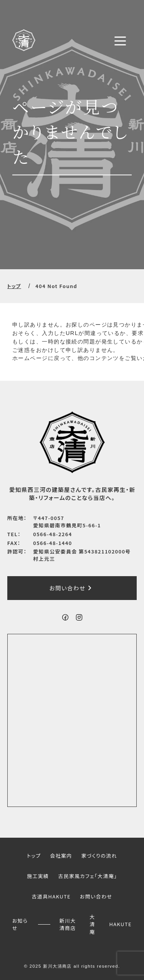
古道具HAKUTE (51, 896)
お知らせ (20, 924)
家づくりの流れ (99, 856)
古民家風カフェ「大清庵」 (87, 876)
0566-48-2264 (52, 534)
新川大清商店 (68, 924)
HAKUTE (120, 924)
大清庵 (92, 924)
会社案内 (61, 856)
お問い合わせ (72, 588)
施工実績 (38, 876)
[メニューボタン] (120, 41)
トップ (14, 286)
